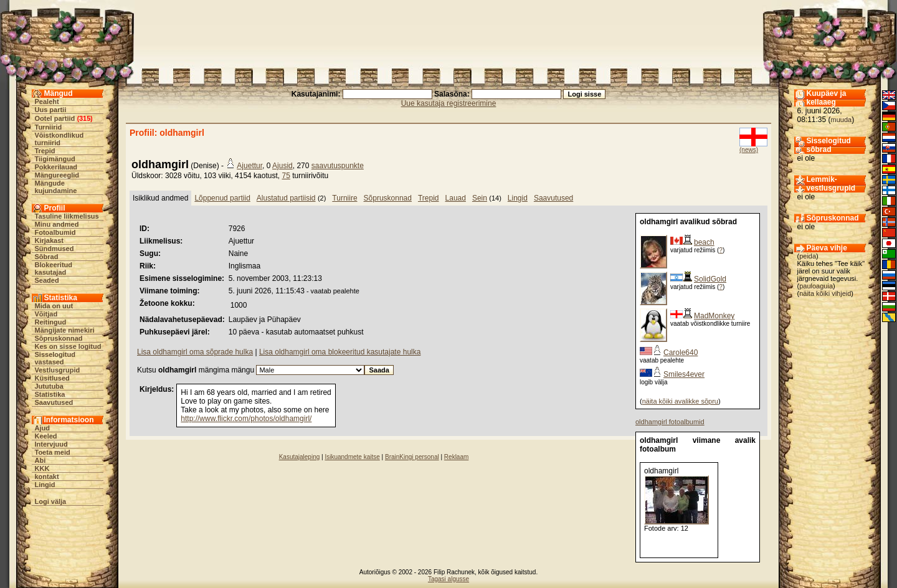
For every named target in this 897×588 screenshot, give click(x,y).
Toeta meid (53, 452)
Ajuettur (249, 166)
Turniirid (49, 127)
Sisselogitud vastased (55, 358)
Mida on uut (54, 306)
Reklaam (456, 457)
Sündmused (55, 249)
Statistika (50, 394)
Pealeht (47, 102)
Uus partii (51, 110)
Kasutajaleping (300, 457)
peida (808, 256)
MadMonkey (714, 316)
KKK (42, 468)
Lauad (456, 198)
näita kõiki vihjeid (825, 293)
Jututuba (49, 386)
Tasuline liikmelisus (67, 216)
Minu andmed (57, 224)
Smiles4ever (684, 374)
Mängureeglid (57, 175)
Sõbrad (47, 257)
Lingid (45, 485)
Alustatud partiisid (286, 198)
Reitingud (51, 322)
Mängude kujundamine (56, 187)
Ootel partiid (55, 118)
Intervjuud (51, 444)
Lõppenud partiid (222, 198)
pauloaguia (816, 286)
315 (85, 118)
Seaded (47, 280)
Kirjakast (49, 240)
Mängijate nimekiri (65, 330)
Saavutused (54, 402)
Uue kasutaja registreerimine (449, 103)
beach (704, 242)
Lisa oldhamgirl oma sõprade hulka (195, 352)
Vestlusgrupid (58, 370)
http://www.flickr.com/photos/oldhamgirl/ (246, 419)
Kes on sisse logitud (68, 346)
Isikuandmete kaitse (352, 457)
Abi (40, 460)
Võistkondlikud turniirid (59, 139)
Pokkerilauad (56, 167)
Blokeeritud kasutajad (54, 268)
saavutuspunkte (338, 166)
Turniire (344, 198)
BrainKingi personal (412, 457)
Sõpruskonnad (59, 338)
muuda (842, 120)
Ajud (42, 428)
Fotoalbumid (55, 232)
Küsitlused (52, 378)
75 (286, 176)
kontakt (47, 477)
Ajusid (282, 166)
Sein (480, 198)
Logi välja (51, 501)
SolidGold (710, 279)
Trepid (45, 151)
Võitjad (46, 314)
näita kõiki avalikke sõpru (680, 401)
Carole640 (681, 353)
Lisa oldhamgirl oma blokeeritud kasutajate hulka (340, 352)
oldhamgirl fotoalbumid (670, 422)
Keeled (46, 436)
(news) (749, 150)
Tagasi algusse (448, 579)
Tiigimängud (55, 159)
